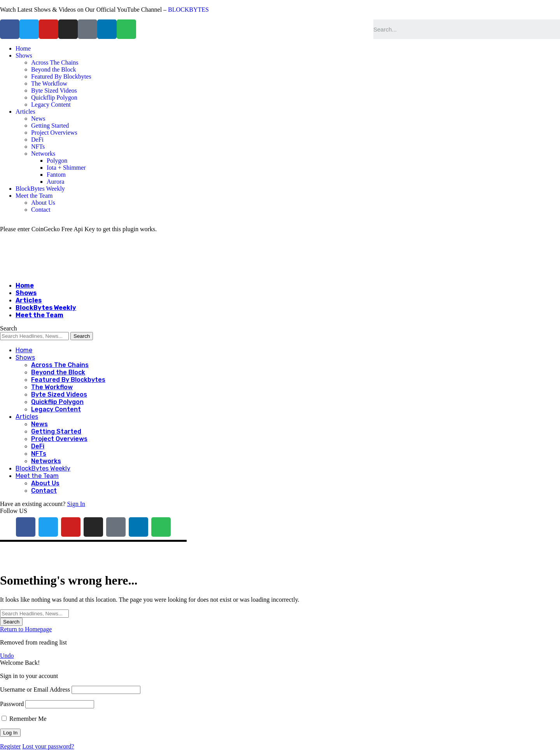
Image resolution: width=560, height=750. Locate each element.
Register (10, 746)
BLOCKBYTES (188, 10)
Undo (7, 656)
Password (12, 704)
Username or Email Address (35, 689)
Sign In (76, 504)
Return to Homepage (26, 629)
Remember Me (24, 719)
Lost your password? (48, 746)
